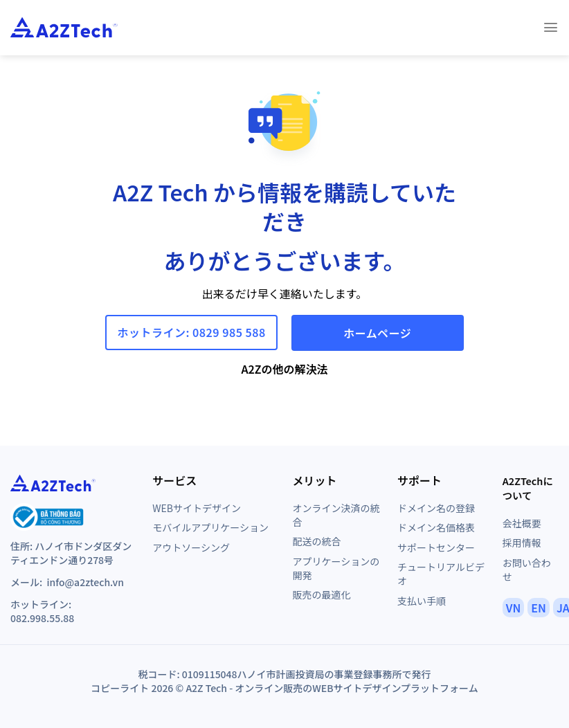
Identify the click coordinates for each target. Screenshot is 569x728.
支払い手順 (422, 601)
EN (539, 608)
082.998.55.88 (42, 618)
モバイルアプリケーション (210, 527)
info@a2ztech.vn (85, 582)
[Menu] (551, 27)
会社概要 (522, 523)
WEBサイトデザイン (197, 508)
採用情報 (522, 543)
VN (514, 608)
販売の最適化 (321, 594)
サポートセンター (436, 547)
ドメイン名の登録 (436, 508)
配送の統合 (316, 541)
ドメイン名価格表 (436, 527)
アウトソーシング (191, 547)
